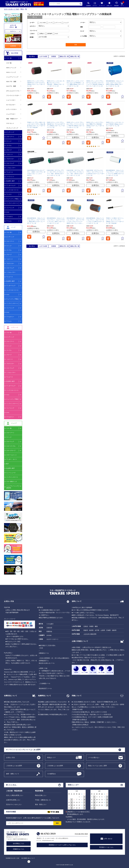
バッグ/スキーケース (12, 190)
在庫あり (42, 34)
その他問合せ (51, 774)
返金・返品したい (41, 804)
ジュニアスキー (11, 114)
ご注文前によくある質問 (14, 766)
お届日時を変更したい (13, 800)
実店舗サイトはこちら (106, 847)
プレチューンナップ (12, 128)
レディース (58, 23)
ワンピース (10, 172)
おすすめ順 (43, 56)
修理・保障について (13, 774)
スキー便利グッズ (11, 482)
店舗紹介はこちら (19, 849)
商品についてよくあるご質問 (98, 766)
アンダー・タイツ (11, 459)
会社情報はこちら (19, 844)
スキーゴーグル (11, 446)
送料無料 (50, 34)
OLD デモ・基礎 (11, 86)
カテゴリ (95, 4)
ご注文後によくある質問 (55, 766)
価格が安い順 (64, 56)
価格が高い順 (75, 56)
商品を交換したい (41, 795)
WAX (8, 295)
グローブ (9, 150)
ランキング (102, 4)
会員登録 (13, 46)
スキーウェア (10, 163)
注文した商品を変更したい (15, 795)
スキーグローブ (11, 450)
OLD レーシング (11, 72)
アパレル (9, 221)
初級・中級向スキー (12, 119)
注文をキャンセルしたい (14, 804)
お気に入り (109, 4)
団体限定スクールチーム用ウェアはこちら (62, 845)
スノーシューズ (11, 473)
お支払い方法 (10, 757)
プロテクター (10, 159)
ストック (9, 141)
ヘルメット (10, 154)
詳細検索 (88, 4)
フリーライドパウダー (13, 96)
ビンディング (10, 132)
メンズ (50, 23)
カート (122, 4)
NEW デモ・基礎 (11, 82)
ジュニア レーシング (12, 77)
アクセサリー (10, 317)
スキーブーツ (10, 137)
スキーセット (10, 123)
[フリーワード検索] (53, 31)
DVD (8, 212)
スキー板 (9, 58)
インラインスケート (12, 203)
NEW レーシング (11, 68)
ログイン (13, 31)
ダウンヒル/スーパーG (13, 91)
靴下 (8, 464)
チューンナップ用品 (12, 199)
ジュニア (66, 23)
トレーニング (10, 208)
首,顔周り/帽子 (11, 181)
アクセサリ (10, 217)
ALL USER (43, 23)
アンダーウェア (11, 186)
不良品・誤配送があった (43, 800)
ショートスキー (11, 100)
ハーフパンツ (10, 177)
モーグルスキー (11, 105)
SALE (56, 34)
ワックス (9, 194)
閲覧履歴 (116, 4)
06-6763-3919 (48, 834)
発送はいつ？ (51, 757)
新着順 (54, 56)
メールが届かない (94, 757)
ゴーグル (9, 146)
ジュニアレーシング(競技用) (12, 487)
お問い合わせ (108, 839)
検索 (81, 4)
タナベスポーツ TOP (11, 9)
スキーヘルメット (11, 455)
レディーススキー (11, 109)
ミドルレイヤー (11, 168)
